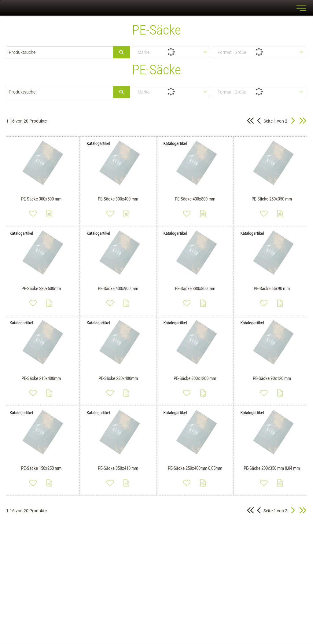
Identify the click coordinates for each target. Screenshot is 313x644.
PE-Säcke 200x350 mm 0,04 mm (272, 468)
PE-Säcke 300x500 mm (41, 199)
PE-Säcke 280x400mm (118, 378)
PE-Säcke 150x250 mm (41, 468)
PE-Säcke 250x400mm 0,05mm (195, 468)
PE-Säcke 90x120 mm (272, 378)
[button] (293, 121)
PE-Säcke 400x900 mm (118, 289)
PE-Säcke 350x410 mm (118, 468)
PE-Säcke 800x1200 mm (195, 378)
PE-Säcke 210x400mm (41, 378)
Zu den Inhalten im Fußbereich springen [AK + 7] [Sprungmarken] (0, 0)
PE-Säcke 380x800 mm (195, 289)
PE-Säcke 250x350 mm (272, 199)
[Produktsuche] (60, 52)
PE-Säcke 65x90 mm (272, 289)
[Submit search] (121, 52)
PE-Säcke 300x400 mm (118, 199)
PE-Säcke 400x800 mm (195, 199)
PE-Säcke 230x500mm (41, 289)
